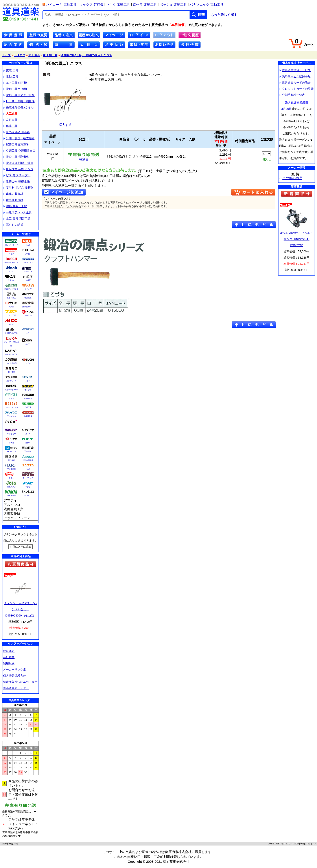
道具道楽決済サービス (295, 70)
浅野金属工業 (28, 460)
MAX (28, 245)
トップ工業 (11, 316)
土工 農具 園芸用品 (17, 219)
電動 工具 (11, 77)
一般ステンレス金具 (18, 212)
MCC (11, 324)
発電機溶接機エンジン (19, 107)
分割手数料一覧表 (292, 95)
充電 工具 (11, 70)
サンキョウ (11, 434)
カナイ (28, 443)
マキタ (11, 254)
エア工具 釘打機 (15, 83)
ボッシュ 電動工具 (173, 5)
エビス (11, 399)
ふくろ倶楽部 (11, 363)
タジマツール (11, 381)
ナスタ (28, 469)
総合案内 (9, 651)
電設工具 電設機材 (17, 157)
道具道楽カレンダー (16, 688)
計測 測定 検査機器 (19, 138)
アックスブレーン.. (20, 518)
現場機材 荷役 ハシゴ (18, 169)
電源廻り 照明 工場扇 (18, 163)
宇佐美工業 (11, 469)
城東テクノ (11, 487)
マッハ (11, 271)
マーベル (28, 316)
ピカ (11, 425)
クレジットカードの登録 (297, 89)
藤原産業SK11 (28, 307)
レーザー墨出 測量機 (19, 101)
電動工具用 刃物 (15, 89)
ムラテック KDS (11, 390)
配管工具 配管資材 (17, 144)
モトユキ (11, 280)
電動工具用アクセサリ (19, 95)
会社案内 (9, 657)
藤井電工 (11, 372)
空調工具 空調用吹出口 (19, 151)
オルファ (28, 390)
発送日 (84, 158)
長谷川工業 (28, 416)
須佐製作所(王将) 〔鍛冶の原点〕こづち (86, 55)
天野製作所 (20, 514)
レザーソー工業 (11, 355)
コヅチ (28, 363)
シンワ (28, 381)
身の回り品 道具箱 (17, 132)
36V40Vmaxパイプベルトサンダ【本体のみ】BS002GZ (297, 239)
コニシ (11, 478)
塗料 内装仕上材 (15, 206)
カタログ (20, 55)
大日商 (11, 307)
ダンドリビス (28, 478)
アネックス (28, 271)
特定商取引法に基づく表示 (20, 682)
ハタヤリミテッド (11, 407)
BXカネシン (11, 452)
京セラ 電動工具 (145, 5)
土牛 (28, 333)
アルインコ (11, 416)
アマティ (20, 501)
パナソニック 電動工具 (206, 5)
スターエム (11, 298)
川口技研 (11, 460)
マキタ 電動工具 (118, 5)
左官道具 (10, 120)
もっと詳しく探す (224, 15)
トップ (6, 55)
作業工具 (10, 126)
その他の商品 (292, 178)
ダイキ (28, 434)
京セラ (28, 254)
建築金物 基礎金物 (17, 182)
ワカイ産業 (11, 496)
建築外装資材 (13, 200)
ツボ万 (28, 280)
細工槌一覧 (50, 55)
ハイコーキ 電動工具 (61, 5)
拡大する (65, 123)
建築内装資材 (13, 194)
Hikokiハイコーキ (11, 245)
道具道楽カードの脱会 (295, 83)
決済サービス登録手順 (295, 76)
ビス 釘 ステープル (17, 175)
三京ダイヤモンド (11, 289)
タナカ (11, 443)
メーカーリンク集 (15, 670)
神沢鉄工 (28, 298)
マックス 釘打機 (91, 5)
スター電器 (28, 399)
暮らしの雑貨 (13, 225)
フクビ (28, 487)
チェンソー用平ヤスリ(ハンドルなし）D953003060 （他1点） (20, 609)
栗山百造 (28, 452)
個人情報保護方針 (15, 676)
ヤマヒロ (28, 496)
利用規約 (9, 663)
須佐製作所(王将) (11, 333)
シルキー (28, 344)
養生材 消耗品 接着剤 (18, 188)
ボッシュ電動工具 (11, 263)
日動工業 (28, 407)
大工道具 (34, 55)
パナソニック (28, 263)
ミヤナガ (28, 289)
